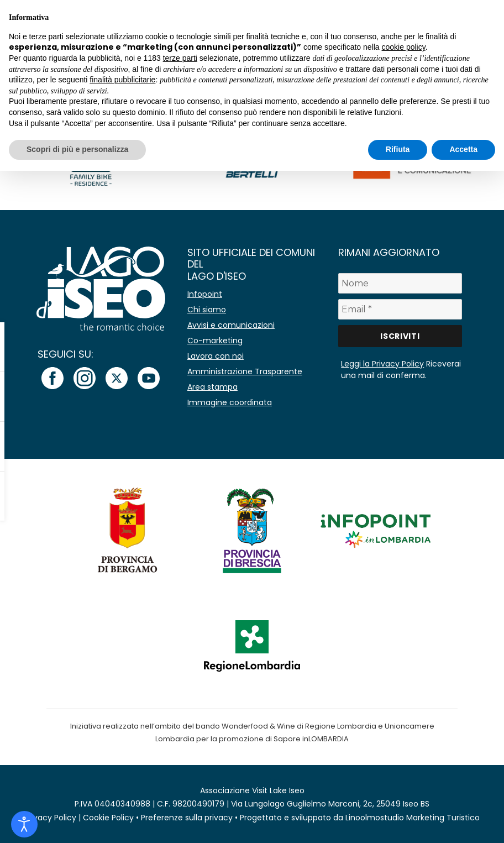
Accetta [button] (463, 149)
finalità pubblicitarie (122, 80)
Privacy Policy (50, 818)
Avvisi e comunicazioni (231, 325)
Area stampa (212, 387)
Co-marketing (215, 341)
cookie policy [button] (404, 47)
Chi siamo (207, 310)
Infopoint (205, 294)
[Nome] (400, 283)
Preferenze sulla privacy (187, 818)
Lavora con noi (216, 356)
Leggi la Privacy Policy (382, 364)
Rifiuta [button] (398, 149)
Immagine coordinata (230, 402)
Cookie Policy (108, 818)
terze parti (180, 58)
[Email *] (400, 309)
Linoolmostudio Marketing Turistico (413, 818)
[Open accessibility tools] (24, 824)
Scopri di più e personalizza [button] (77, 149)
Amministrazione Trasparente (245, 371)
